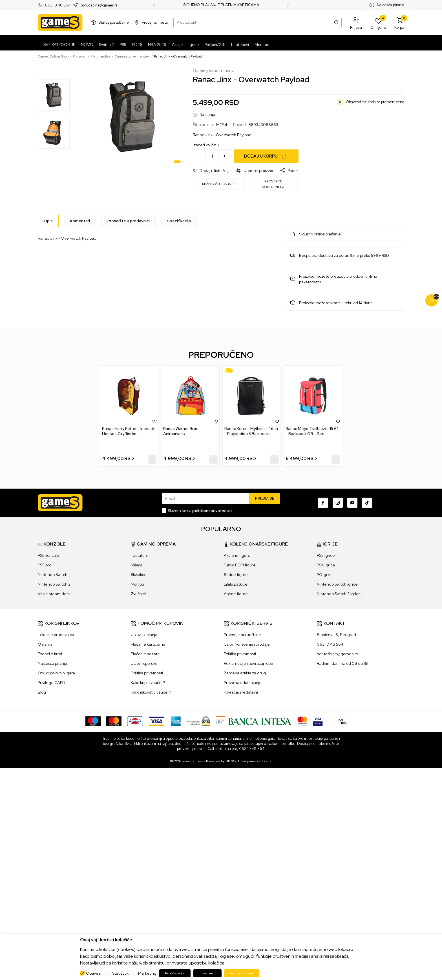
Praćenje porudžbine (242, 635)
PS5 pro (45, 565)
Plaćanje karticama (148, 644)
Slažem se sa (200, 511)
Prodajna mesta (155, 22)
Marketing (147, 973)
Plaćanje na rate (145, 654)
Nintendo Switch (53, 575)
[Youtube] (352, 503)
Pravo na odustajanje (243, 683)
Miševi (136, 565)
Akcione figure (237, 555)
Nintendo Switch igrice (337, 584)
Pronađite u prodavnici (129, 221)
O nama (45, 644)
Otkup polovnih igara (56, 673)
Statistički (121, 973)
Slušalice (139, 575)
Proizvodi (79, 56)
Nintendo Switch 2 (54, 584)
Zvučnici (138, 594)
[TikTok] (367, 503)
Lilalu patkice (236, 584)
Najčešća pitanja (391, 5)
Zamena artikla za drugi (245, 673)
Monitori (138, 584)
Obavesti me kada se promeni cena (375, 102)
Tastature (140, 555)
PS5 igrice (326, 555)
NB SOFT (233, 761)
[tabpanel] (132, 117)
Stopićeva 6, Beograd (336, 635)
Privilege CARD (51, 683)
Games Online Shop (53, 56)
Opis (48, 221)
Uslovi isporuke (144, 663)
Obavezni (95, 973)
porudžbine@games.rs (337, 654)
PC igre (323, 575)
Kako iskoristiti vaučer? (151, 692)
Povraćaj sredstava (241, 692)
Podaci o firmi (50, 654)
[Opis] (48, 221)
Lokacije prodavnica (56, 635)
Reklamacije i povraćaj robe (248, 663)
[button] (356, 23)
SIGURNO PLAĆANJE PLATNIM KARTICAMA (221, 5)
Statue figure (236, 575)
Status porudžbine (114, 22)
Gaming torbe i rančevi (132, 56)
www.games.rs (194, 761)
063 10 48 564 (58, 5)
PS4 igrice (326, 565)
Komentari (80, 221)
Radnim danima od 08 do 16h (343, 663)
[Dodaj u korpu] (266, 156)
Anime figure (236, 594)
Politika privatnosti (147, 673)
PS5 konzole (48, 555)
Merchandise (100, 56)
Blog (42, 692)
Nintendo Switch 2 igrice (339, 594)
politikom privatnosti (212, 511)
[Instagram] (338, 503)
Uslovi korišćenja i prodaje (247, 644)
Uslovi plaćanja (144, 635)
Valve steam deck (54, 594)
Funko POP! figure (240, 565)
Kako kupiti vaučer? (148, 683)
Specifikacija (179, 221)
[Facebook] (323, 503)
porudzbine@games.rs (99, 5)
